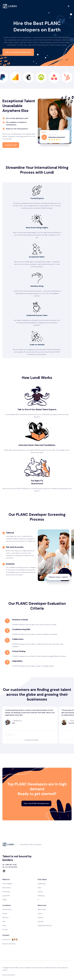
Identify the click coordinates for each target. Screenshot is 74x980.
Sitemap (41, 921)
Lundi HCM (6, 896)
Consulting (6, 892)
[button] (69, 6)
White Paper (42, 909)
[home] (10, 6)
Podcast (41, 917)
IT (38, 900)
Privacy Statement (9, 975)
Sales (40, 888)
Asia (4, 921)
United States (7, 909)
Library (40, 913)
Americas (5, 917)
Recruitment (7, 888)
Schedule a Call (11, 145)
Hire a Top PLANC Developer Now (18, 52)
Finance (40, 892)
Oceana (5, 930)
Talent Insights (7, 884)
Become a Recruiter (9, 944)
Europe (5, 913)
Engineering (42, 884)
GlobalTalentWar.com (45, 926)
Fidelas (5, 900)
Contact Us (6, 939)
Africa (4, 926)
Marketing (41, 896)
